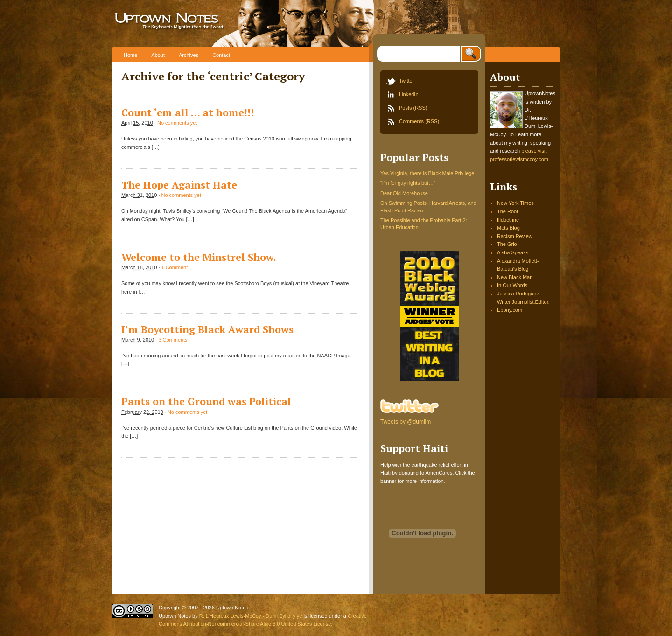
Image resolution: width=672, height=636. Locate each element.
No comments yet (177, 123)
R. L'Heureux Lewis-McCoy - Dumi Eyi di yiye (251, 616)
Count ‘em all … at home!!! (188, 112)
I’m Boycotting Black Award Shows (207, 329)
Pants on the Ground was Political (206, 401)
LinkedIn (409, 94)
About (158, 55)
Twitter (406, 81)
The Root (507, 211)
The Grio (507, 244)
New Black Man (515, 277)
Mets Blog (508, 228)
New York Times (515, 203)
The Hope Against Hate (179, 185)
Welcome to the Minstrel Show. (199, 257)
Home (130, 55)
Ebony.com (510, 310)
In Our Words (512, 285)
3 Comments (173, 340)
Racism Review (515, 236)
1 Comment (174, 267)
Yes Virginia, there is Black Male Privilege (427, 173)
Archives (189, 55)
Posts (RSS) (413, 108)
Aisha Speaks (513, 252)
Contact (221, 55)
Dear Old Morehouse (404, 193)
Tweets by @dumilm (406, 422)
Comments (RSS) (419, 121)
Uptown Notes (199, 23)
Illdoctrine (508, 220)
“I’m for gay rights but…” (408, 183)
